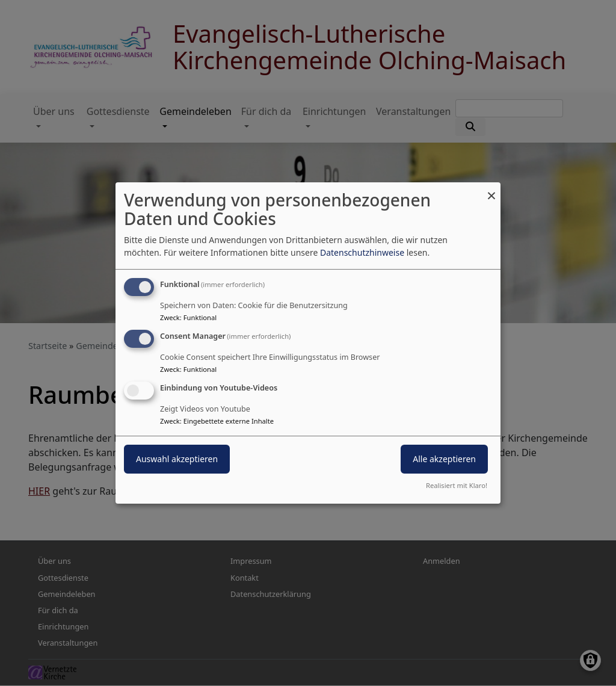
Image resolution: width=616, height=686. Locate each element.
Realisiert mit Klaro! (457, 485)
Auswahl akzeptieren (177, 459)
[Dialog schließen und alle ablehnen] (491, 190)
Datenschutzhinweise (362, 252)
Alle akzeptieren (444, 459)
